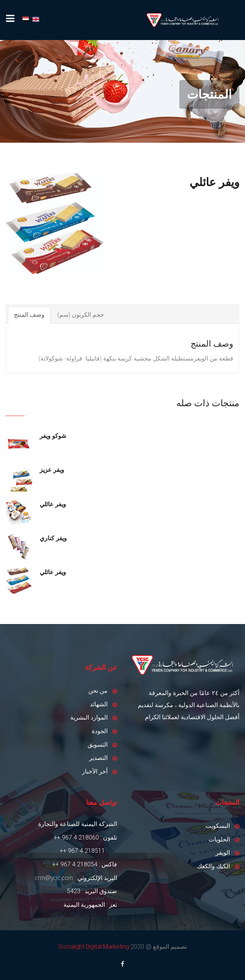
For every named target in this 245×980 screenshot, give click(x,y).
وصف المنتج (29, 315)
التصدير (98, 758)
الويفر (223, 853)
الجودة (100, 731)
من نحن (98, 691)
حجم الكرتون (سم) (81, 315)
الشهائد (99, 704)
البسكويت (218, 826)
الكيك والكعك (213, 866)
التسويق (98, 745)
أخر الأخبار (95, 771)
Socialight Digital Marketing (94, 947)
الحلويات (219, 839)
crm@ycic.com (54, 878)
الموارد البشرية (89, 717)
